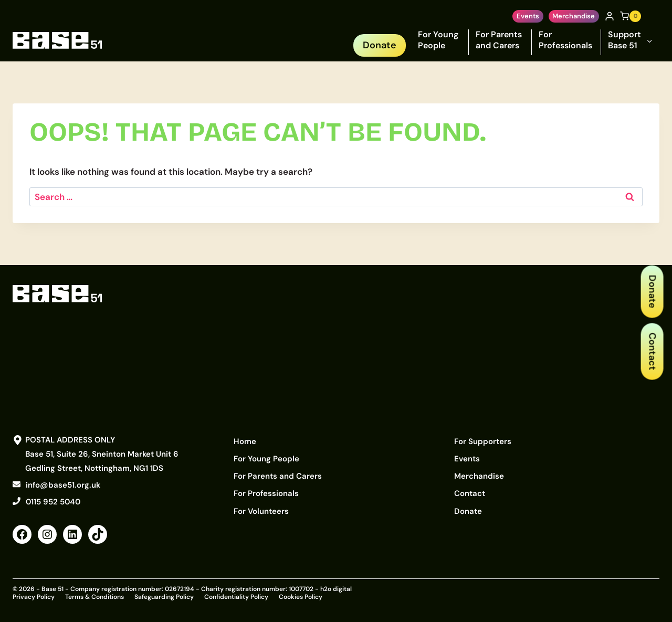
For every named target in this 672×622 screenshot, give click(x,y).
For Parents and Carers (499, 40)
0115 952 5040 (53, 502)
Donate (652, 291)
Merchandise (574, 16)
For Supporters (483, 440)
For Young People (438, 40)
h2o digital (336, 589)
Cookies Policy (301, 596)
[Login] (610, 16)
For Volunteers (261, 503)
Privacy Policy (34, 596)
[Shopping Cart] (631, 16)
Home (245, 440)
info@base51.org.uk (63, 485)
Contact (652, 351)
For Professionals (565, 40)
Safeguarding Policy (164, 596)
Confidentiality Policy (236, 596)
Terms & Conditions (94, 596)
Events (528, 16)
